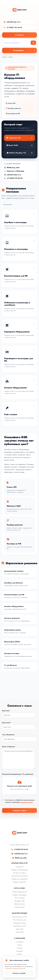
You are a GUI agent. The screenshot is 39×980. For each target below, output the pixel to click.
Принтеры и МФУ (19, 901)
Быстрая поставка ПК (19, 882)
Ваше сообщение (8, 747)
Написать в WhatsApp (14, 172)
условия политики (26, 802)
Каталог (11, 57)
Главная (4, 57)
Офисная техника (20, 904)
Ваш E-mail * (6, 723)
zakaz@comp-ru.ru (13, 22)
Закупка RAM (20, 932)
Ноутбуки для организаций (19, 870)
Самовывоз (19, 951)
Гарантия (19, 954)
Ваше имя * (6, 711)
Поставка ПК (20, 867)
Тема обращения (8, 735)
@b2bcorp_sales (12, 168)
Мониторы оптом (20, 907)
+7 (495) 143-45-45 (14, 28)
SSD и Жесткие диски (19, 920)
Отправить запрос (20, 810)
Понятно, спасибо (19, 973)
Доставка (20, 948)
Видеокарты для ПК (20, 926)
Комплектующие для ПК (19, 917)
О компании (19, 942)
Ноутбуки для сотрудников (19, 879)
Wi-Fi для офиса (19, 898)
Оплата (19, 945)
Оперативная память (20, 923)
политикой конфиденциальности (16, 968)
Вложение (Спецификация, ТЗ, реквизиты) (18, 774)
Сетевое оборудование (19, 892)
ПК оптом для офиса (20, 873)
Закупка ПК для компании (19, 876)
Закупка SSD (19, 929)
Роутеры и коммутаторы (20, 895)
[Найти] (33, 43)
